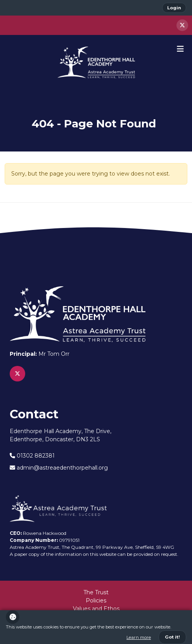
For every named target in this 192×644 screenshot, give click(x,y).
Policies (96, 600)
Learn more (139, 637)
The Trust (96, 592)
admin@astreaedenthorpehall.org (59, 468)
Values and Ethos (96, 609)
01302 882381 (32, 456)
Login (174, 8)
